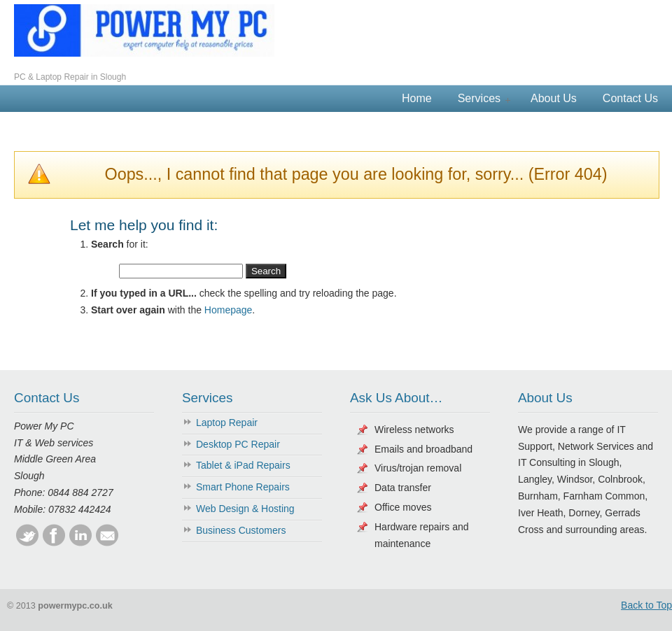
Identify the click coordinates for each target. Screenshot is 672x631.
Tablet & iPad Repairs (243, 465)
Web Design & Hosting (245, 509)
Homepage (229, 310)
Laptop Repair (227, 423)
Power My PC (144, 30)
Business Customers (241, 530)
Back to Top (646, 605)
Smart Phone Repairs (243, 487)
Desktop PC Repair (238, 444)
